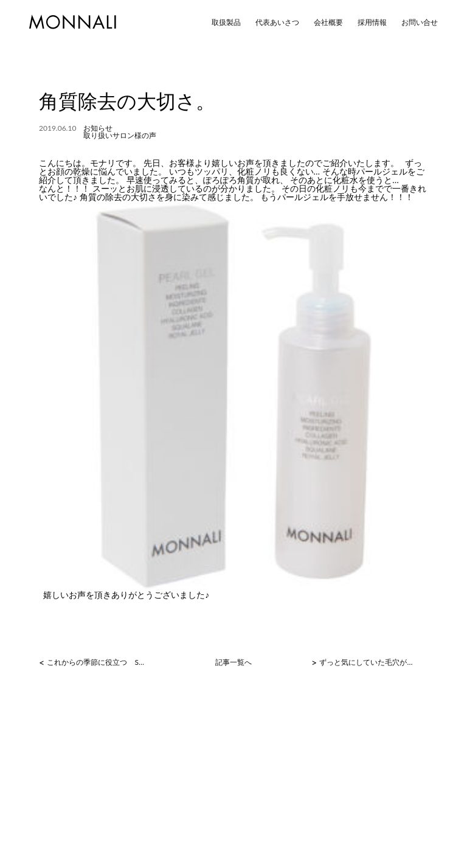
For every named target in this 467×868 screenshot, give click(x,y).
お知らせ (98, 128)
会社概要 (328, 23)
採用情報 (372, 23)
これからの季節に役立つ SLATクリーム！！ (96, 662)
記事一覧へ (233, 662)
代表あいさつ (277, 23)
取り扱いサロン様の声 (120, 135)
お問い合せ (420, 23)
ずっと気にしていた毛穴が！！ (369, 662)
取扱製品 (226, 23)
